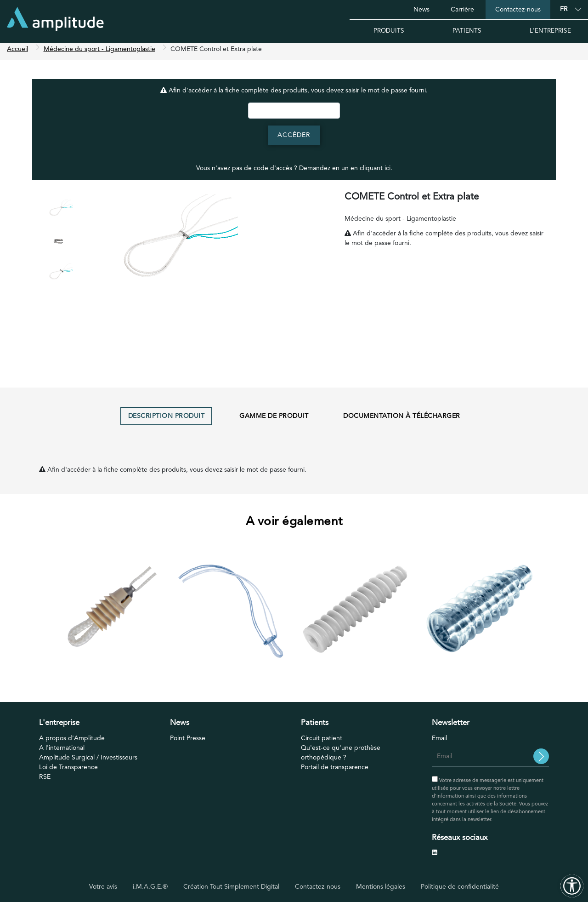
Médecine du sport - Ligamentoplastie (99, 52)
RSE (45, 780)
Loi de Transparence (68, 771)
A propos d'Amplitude (72, 742)
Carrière (462, 10)
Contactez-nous (518, 10)
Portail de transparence (335, 771)
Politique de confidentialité (460, 886)
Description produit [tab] (167, 419)
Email (439, 742)
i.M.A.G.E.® (150, 886)
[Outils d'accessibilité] (572, 886)
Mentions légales (381, 886)
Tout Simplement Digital (245, 886)
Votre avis (103, 886)
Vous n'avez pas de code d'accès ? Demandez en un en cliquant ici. (294, 171)
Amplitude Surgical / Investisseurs (88, 761)
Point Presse (188, 742)
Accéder (294, 138)
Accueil (17, 52)
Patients (467, 31)
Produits (389, 31)
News (421, 10)
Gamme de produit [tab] (274, 419)
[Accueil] (55, 21)
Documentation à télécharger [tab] (402, 419)
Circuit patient (322, 742)
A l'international (62, 751)
